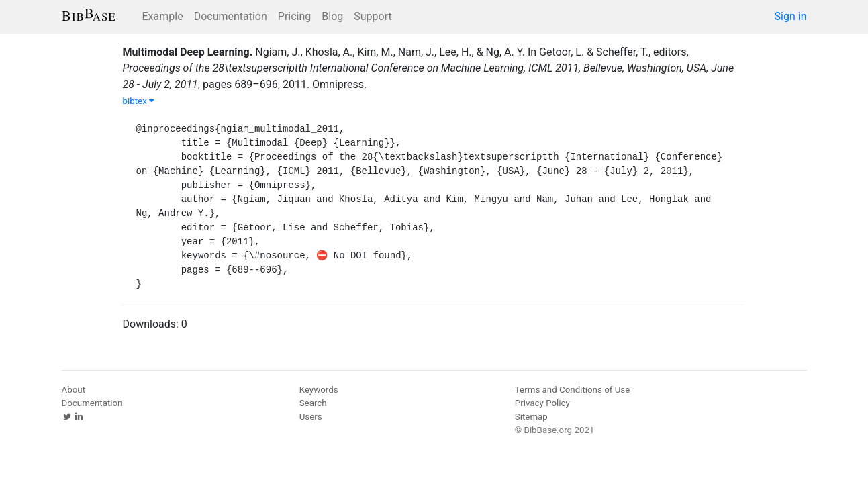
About (74, 390)
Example (163, 16)
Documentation (231, 16)
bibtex (139, 101)
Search (313, 403)
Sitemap (531, 417)
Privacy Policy (542, 403)
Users (311, 417)
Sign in (791, 16)
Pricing (295, 16)
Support (373, 16)
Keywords (319, 390)
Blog (332, 16)
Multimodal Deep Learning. (188, 52)
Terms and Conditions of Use (572, 390)
